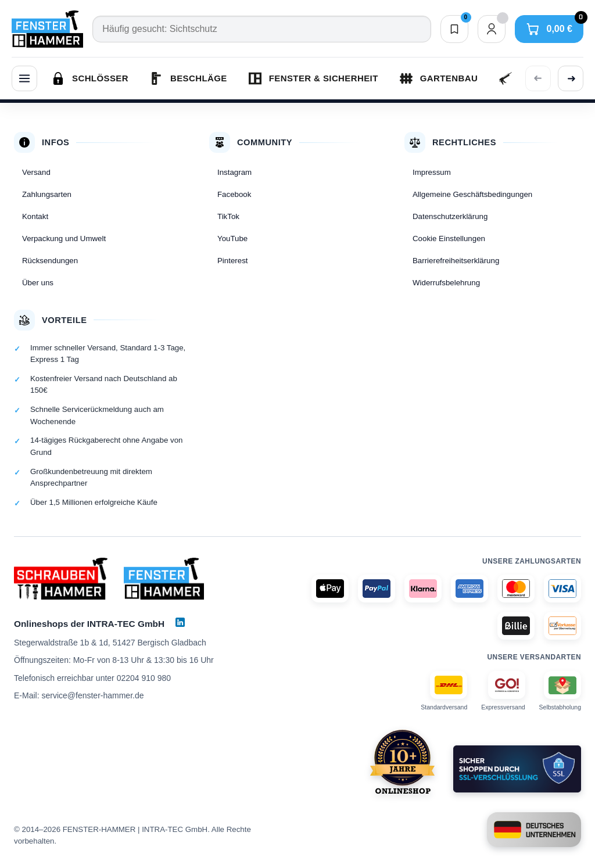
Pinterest (232, 261)
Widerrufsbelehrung (446, 283)
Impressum (432, 172)
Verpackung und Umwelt (64, 238)
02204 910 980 (144, 678)
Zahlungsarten (47, 194)
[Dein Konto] (492, 29)
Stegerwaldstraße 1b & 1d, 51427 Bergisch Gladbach (110, 643)
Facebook (234, 194)
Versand (36, 172)
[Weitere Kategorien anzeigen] (571, 78)
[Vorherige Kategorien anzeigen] (538, 78)
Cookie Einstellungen (449, 238)
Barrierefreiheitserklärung (456, 261)
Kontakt (35, 216)
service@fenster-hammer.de (92, 695)
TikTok (228, 216)
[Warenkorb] (549, 29)
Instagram (234, 172)
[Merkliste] (454, 29)
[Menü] (24, 78)
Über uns (38, 283)
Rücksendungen (50, 261)
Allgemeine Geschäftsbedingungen (472, 194)
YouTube (232, 238)
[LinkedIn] (180, 622)
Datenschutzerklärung (450, 216)
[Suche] (261, 29)
